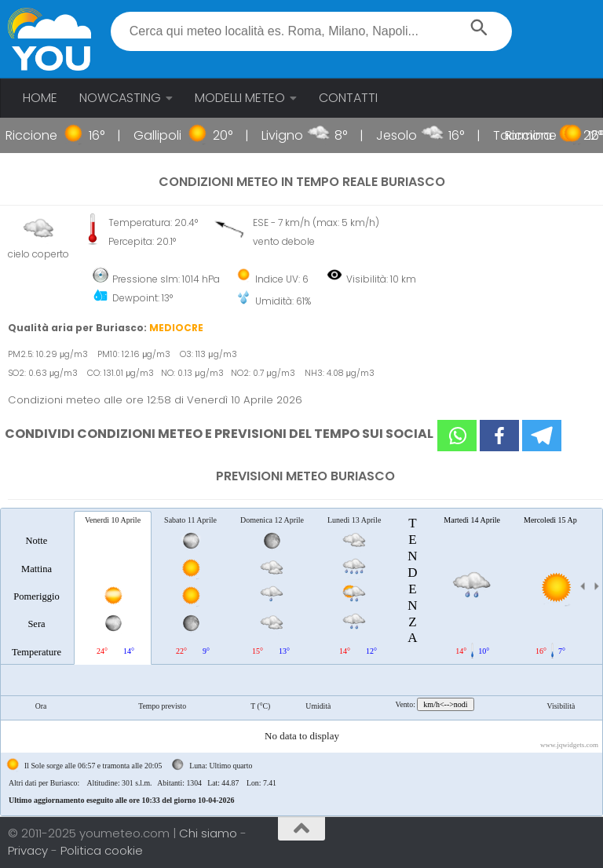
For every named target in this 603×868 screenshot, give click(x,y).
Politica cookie (102, 850)
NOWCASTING (120, 98)
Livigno (291, 135)
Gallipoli (166, 135)
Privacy (29, 850)
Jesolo (405, 135)
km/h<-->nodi (445, 704)
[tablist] (301, 662)
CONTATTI (348, 98)
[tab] (37, 587)
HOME (40, 98)
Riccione (40, 135)
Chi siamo (210, 833)
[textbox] (311, 31)
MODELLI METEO (240, 98)
